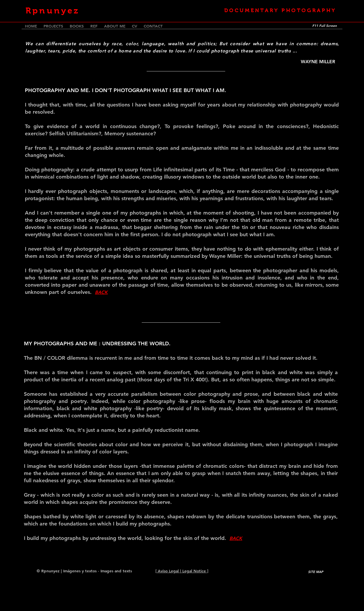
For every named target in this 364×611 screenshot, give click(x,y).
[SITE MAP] (316, 572)
